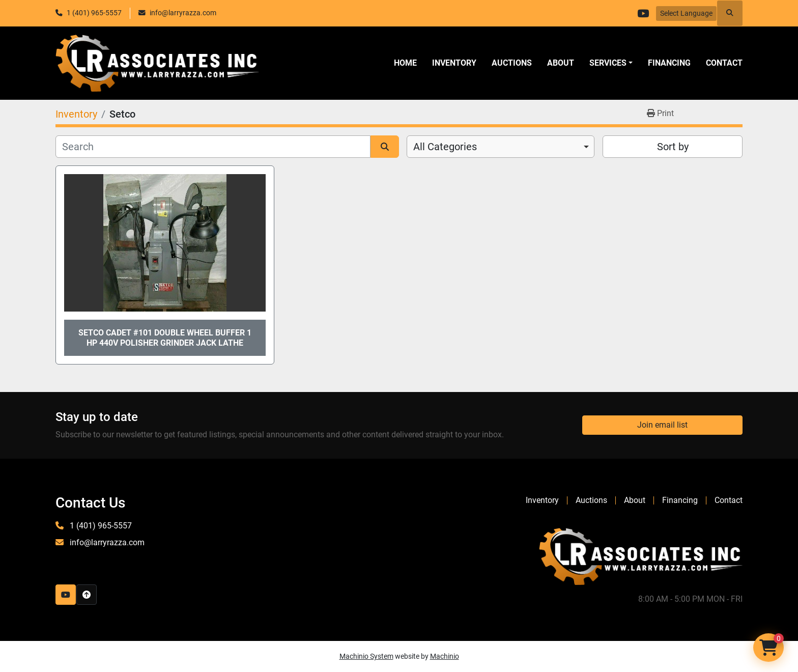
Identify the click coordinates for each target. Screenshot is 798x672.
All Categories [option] (445, 147)
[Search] (213, 147)
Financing (669, 63)
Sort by (673, 147)
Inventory (454, 63)
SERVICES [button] (608, 63)
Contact (724, 63)
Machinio (445, 656)
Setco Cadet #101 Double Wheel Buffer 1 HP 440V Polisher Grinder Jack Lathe (165, 338)
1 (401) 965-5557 (94, 13)
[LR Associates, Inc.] (641, 556)
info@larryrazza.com (183, 13)
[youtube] (643, 13)
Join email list (662, 425)
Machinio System (366, 656)
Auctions (512, 63)
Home (405, 63)
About (561, 63)
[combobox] (501, 147)
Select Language (686, 13)
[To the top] (87, 595)
